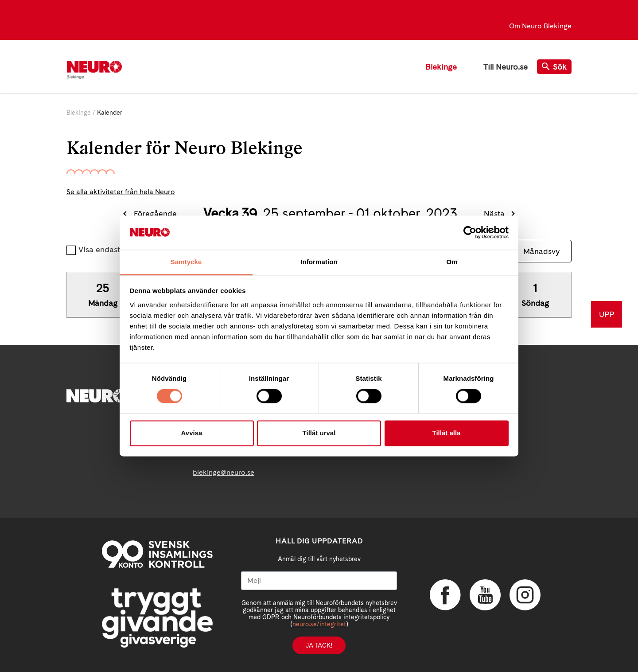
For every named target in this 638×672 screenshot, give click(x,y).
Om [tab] (452, 262)
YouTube (485, 595)
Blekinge (441, 67)
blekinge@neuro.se (224, 472)
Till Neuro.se (506, 67)
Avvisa (192, 433)
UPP (607, 314)
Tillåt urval (319, 433)
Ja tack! (319, 645)
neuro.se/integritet (319, 624)
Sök (554, 67)
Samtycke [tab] (186, 262)
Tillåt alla (447, 433)
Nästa (494, 213)
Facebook (445, 595)
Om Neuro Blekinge (540, 26)
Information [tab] (319, 262)
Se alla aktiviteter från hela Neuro (121, 192)
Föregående (155, 213)
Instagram (525, 595)
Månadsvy (541, 251)
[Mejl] (319, 581)
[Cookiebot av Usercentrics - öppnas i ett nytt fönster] (470, 233)
